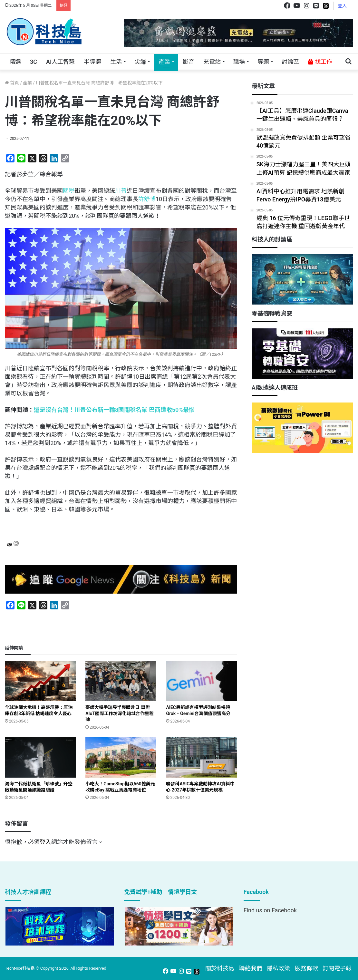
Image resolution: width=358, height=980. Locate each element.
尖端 (140, 62)
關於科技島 (220, 968)
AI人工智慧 (60, 62)
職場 (239, 62)
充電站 (212, 62)
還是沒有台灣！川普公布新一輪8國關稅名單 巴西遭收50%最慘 (114, 410)
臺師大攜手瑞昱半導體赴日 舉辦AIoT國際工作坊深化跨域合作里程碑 (120, 713)
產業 (164, 62)
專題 (263, 62)
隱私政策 (278, 968)
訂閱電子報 (337, 968)
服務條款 (306, 968)
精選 (15, 62)
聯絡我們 (251, 968)
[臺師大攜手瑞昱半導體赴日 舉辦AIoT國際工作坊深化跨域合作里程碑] (121, 681)
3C (34, 62)
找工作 (320, 62)
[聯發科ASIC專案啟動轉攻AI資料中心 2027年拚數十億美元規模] (201, 757)
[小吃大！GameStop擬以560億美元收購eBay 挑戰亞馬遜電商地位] (121, 757)
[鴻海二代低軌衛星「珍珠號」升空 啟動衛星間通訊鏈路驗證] (40, 757)
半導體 (92, 62)
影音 (189, 62)
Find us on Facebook (270, 910)
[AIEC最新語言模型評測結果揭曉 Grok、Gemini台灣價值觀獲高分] (201, 681)
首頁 (12, 83)
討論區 (290, 62)
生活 (116, 62)
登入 (342, 6)
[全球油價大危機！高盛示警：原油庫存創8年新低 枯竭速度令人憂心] (40, 681)
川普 (121, 191)
